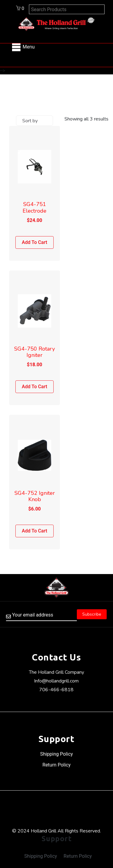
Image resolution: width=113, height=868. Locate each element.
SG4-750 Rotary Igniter (35, 352)
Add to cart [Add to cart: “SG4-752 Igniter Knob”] (35, 531)
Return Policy (56, 765)
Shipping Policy (56, 754)
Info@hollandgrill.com (56, 681)
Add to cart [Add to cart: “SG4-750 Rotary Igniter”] (35, 387)
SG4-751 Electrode (35, 208)
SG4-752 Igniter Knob (35, 496)
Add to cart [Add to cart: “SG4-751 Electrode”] (35, 242)
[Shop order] (35, 121)
